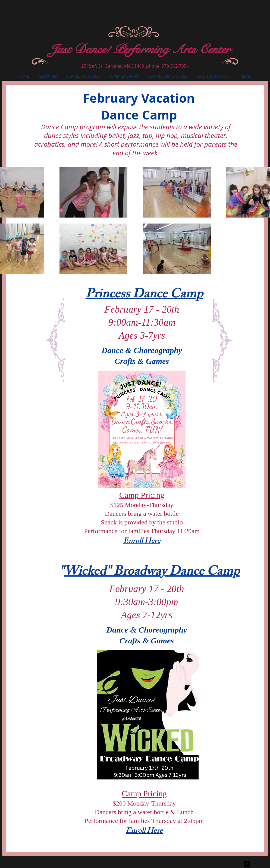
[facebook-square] (247, 864)
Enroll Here (142, 542)
